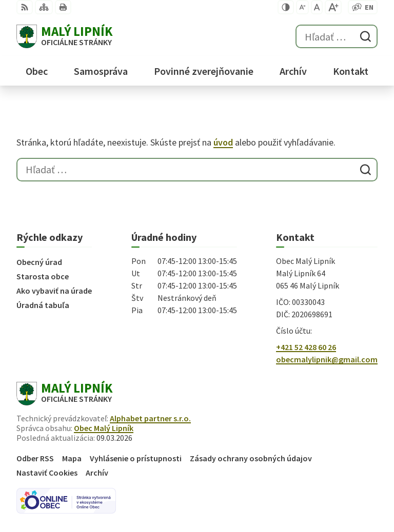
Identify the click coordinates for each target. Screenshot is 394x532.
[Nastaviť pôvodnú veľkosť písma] (317, 7)
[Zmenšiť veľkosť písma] (302, 7)
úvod (223, 142)
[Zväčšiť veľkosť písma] (333, 7)
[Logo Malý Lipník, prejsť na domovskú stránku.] (65, 36)
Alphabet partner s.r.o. (150, 418)
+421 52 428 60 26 (306, 347)
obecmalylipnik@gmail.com (327, 359)
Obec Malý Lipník (104, 428)
